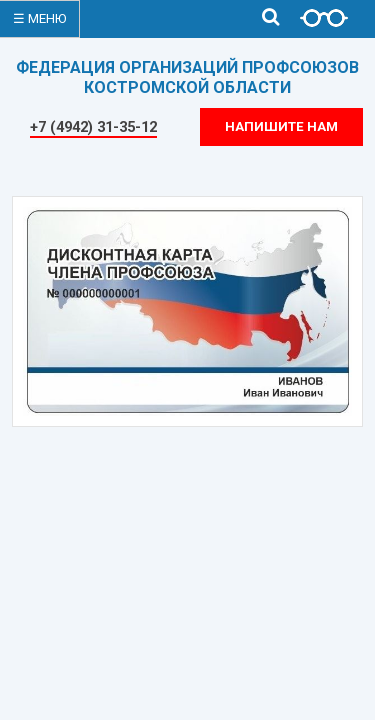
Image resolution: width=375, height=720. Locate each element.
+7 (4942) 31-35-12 (93, 127)
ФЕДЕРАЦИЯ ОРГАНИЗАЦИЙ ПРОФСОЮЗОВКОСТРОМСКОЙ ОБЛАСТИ (187, 77)
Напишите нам (281, 126)
